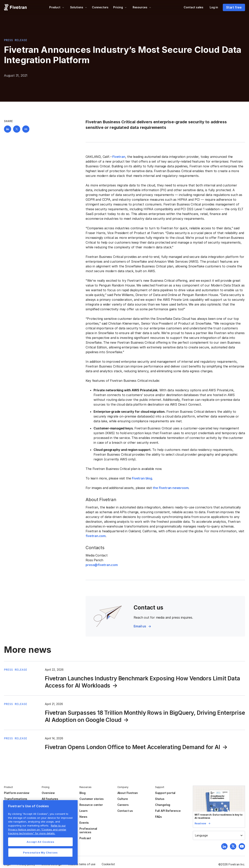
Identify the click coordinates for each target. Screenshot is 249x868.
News (83, 817)
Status (160, 799)
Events (84, 823)
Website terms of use (82, 864)
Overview (48, 793)
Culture (123, 799)
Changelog (163, 805)
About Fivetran (128, 793)
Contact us (125, 811)
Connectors (100, 7)
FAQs (158, 817)
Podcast (85, 838)
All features (50, 799)
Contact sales (194, 7)
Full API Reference (168, 811)
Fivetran (119, 157)
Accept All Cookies (41, 842)
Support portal (165, 793)
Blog (82, 793)
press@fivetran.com (102, 565)
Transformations (16, 799)
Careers (123, 805)
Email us (140, 626)
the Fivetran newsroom (171, 488)
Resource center (91, 805)
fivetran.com (96, 536)
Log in (214, 7)
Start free (234, 7)
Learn (83, 811)
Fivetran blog (142, 478)
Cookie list (108, 864)
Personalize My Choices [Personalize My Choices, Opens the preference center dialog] (40, 853)
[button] (57, 7)
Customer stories (91, 799)
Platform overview (17, 793)
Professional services (88, 830)
